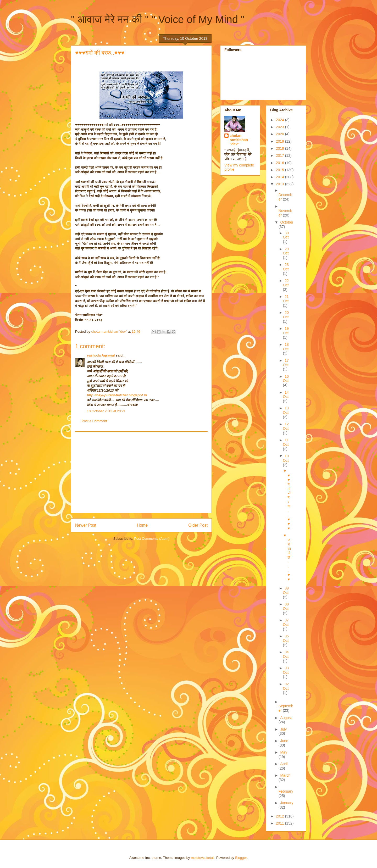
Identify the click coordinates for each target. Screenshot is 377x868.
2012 (281, 816)
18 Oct (286, 347)
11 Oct (286, 442)
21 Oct (286, 299)
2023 (281, 127)
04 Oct (286, 654)
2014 (281, 177)
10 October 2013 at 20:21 (106, 411)
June (284, 741)
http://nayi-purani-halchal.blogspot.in (117, 395)
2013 (281, 184)
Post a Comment (94, 421)
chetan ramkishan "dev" (239, 140)
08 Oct (286, 606)
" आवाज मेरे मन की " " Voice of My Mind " (158, 19)
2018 (281, 148)
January (287, 803)
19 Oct (286, 331)
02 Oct (286, 686)
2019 (281, 141)
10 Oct (286, 458)
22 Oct (286, 283)
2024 (281, 120)
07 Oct (286, 622)
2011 (281, 823)
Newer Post (86, 525)
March (285, 775)
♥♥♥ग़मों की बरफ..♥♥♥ (288, 499)
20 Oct (286, 315)
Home (142, 525)
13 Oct (286, 410)
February (286, 791)
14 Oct (286, 395)
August (286, 718)
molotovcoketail (203, 858)
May (284, 752)
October (287, 222)
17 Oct (286, 363)
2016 (281, 163)
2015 (281, 170)
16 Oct (286, 379)
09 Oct (286, 590)
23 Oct (286, 267)
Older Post (198, 525)
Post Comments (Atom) (152, 539)
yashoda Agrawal (101, 355)
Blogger (241, 858)
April (284, 764)
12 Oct (286, 426)
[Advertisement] (141, 472)
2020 (281, 134)
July (283, 729)
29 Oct (286, 251)
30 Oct (286, 235)
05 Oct (286, 638)
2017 (281, 155)
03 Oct (286, 670)
